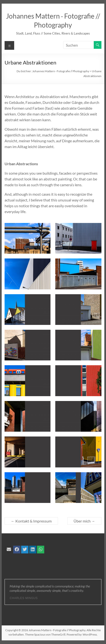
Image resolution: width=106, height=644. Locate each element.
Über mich (84, 521)
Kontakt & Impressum (31, 521)
